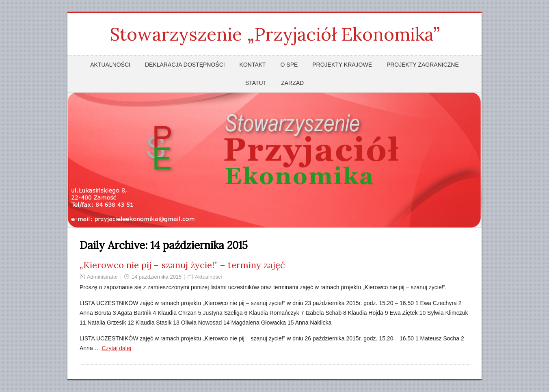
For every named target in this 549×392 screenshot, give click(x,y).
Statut (256, 83)
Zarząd (292, 83)
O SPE (289, 65)
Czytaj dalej (116, 348)
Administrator (103, 277)
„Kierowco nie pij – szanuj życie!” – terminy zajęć (182, 265)
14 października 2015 (157, 277)
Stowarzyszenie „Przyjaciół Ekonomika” (275, 34)
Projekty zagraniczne (423, 65)
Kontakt (253, 65)
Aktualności (110, 65)
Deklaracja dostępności (185, 65)
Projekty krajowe (342, 65)
